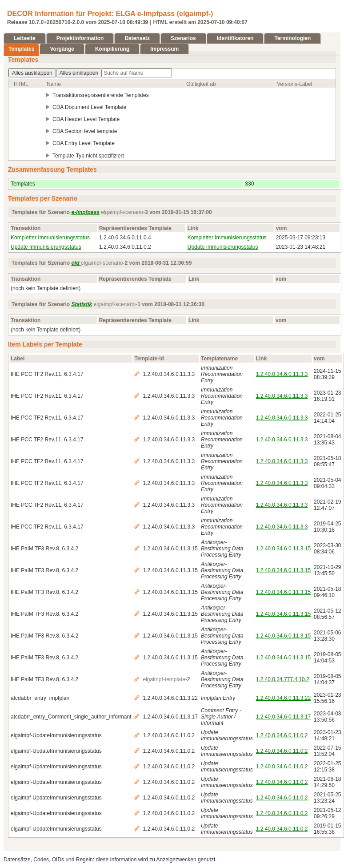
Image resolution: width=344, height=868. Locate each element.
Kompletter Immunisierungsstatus (50, 238)
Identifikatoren (235, 38)
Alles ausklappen (32, 73)
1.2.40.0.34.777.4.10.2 (283, 679)
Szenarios (183, 38)
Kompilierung (112, 49)
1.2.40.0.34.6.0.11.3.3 (282, 374)
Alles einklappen (79, 73)
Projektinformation (80, 38)
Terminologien (292, 38)
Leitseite (25, 38)
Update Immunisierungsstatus (46, 247)
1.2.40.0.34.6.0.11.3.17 (283, 717)
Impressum (164, 49)
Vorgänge (62, 49)
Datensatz (137, 38)
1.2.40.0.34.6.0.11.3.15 (283, 549)
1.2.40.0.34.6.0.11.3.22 (283, 698)
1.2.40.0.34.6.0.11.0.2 (282, 735)
